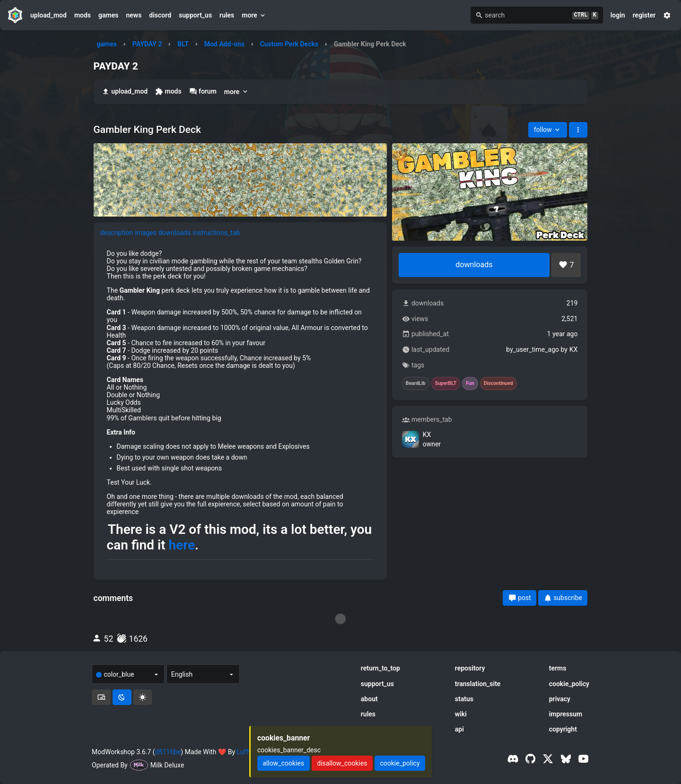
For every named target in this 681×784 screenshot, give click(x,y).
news (134, 15)
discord (160, 15)
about (369, 699)
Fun (470, 383)
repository (470, 668)
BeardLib (416, 383)
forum (203, 91)
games (108, 15)
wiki (461, 714)
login (618, 15)
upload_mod (48, 15)
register (644, 15)
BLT (183, 44)
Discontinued (498, 383)
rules (227, 15)
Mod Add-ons (224, 44)
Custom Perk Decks (289, 44)
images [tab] (146, 233)
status (464, 699)
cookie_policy (569, 684)
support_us (195, 15)
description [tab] (117, 233)
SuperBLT (446, 383)
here (182, 545)
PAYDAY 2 (147, 44)
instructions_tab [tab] (216, 233)
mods (83, 15)
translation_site (478, 684)
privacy (560, 699)
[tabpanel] (240, 408)
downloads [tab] (175, 233)
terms (558, 668)
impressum (566, 714)
